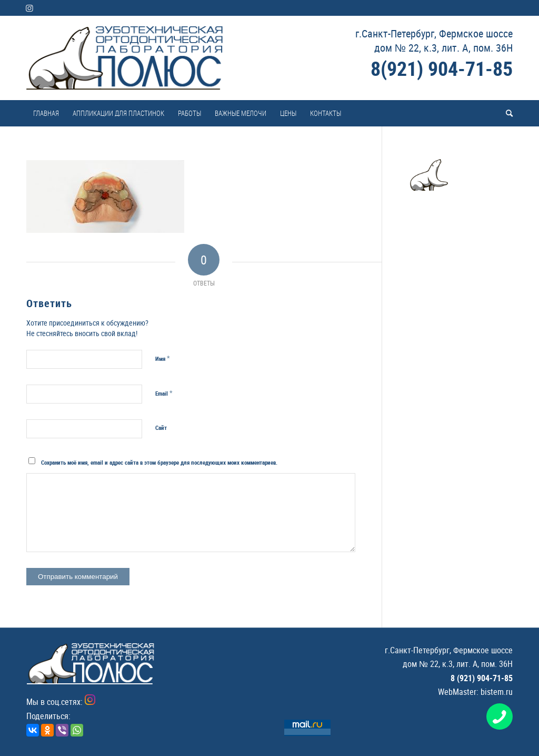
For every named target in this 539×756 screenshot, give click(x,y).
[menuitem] (46, 113)
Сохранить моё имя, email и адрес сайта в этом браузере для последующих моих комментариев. (159, 462)
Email (164, 393)
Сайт (161, 428)
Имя (163, 358)
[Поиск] (506, 113)
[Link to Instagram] (29, 8)
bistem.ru (497, 692)
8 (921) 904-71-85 (482, 678)
